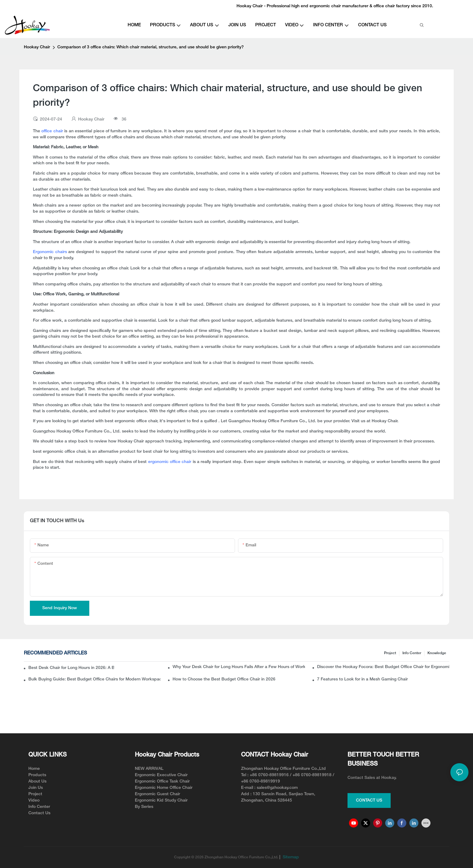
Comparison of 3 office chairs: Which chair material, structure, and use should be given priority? (151, 47)
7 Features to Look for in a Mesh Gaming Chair (362, 679)
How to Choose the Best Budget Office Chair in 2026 (224, 679)
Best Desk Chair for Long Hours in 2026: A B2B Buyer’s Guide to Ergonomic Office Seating (71, 668)
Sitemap (290, 857)
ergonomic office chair (170, 462)
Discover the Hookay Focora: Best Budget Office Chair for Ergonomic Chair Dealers (383, 667)
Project (390, 653)
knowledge (437, 653)
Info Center (412, 653)
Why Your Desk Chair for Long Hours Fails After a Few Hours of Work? (239, 667)
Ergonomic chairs (50, 252)
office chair (52, 131)
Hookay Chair (37, 47)
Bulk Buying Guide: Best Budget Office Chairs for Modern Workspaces (94, 679)
